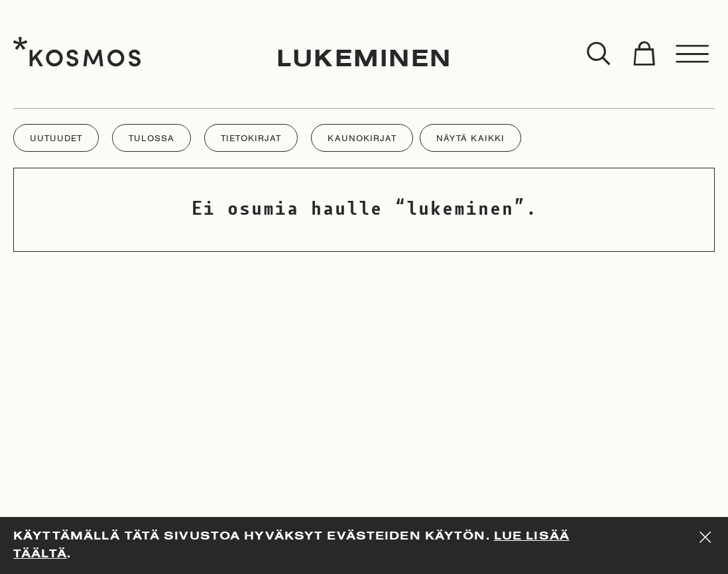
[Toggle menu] (693, 54)
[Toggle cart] (644, 54)
